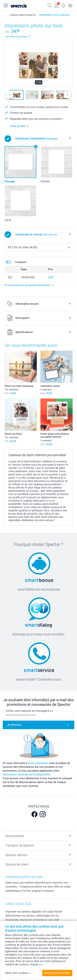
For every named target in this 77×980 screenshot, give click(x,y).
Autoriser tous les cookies (57, 973)
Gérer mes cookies (18, 973)
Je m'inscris (14, 725)
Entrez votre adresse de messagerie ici (30, 711)
